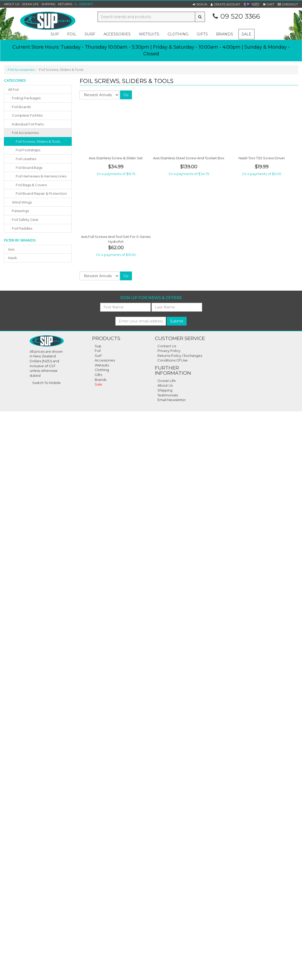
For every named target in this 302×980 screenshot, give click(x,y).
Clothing (102, 370)
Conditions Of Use (173, 360)
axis (11, 249)
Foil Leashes (26, 159)
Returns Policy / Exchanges (180, 356)
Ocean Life (30, 4)
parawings (20, 211)
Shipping (48, 4)
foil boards (21, 107)
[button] (200, 4)
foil (72, 34)
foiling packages (26, 98)
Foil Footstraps (28, 150)
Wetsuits (102, 365)
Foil (98, 351)
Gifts (98, 375)
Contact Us (167, 346)
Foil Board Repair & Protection (41, 193)
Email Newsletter (172, 400)
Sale (247, 34)
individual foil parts (28, 124)
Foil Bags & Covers (31, 185)
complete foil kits (27, 115)
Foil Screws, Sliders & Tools (38, 141)
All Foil (13, 89)
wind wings (22, 202)
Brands (225, 34)
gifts (202, 34)
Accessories (105, 360)
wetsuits (149, 34)
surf (90, 34)
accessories (117, 34)
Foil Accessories (21, 70)
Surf (98, 356)
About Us (12, 4)
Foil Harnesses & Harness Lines (41, 176)
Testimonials (168, 395)
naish (13, 258)
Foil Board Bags (29, 168)
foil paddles (22, 228)
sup (55, 34)
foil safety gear (25, 220)
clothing (178, 34)
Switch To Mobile (46, 383)
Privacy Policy (169, 351)
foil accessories (25, 133)
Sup (98, 346)
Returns (65, 4)
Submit (177, 321)
